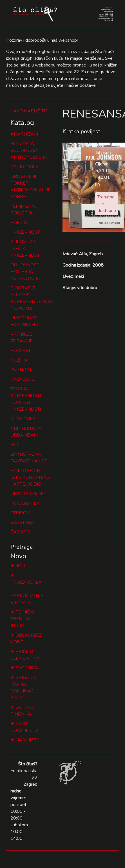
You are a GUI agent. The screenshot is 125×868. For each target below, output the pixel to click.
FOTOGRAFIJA (25, 503)
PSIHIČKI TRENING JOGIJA (22, 619)
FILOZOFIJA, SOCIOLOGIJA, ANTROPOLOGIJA (29, 150)
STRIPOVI (21, 513)
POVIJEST (21, 351)
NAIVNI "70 (27, 740)
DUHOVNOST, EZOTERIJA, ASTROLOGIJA (25, 272)
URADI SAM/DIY (27, 494)
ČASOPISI (21, 532)
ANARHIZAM (24, 134)
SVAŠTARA (22, 522)
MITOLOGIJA (23, 419)
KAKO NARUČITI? (29, 111)
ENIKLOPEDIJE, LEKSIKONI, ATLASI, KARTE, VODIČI (31, 477)
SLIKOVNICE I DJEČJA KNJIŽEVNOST (25, 249)
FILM (15, 445)
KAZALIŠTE (22, 379)
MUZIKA (19, 360)
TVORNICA (27, 668)
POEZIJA (19, 223)
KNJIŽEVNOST (25, 232)
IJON (20, 566)
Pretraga (22, 547)
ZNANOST (21, 370)
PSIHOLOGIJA (25, 167)
